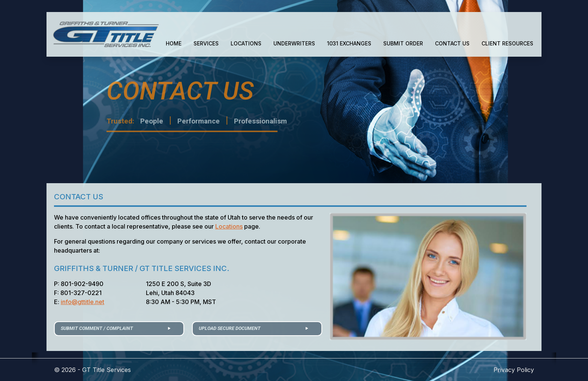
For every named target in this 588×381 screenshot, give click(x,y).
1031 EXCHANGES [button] (349, 43)
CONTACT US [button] (452, 43)
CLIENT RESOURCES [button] (507, 43)
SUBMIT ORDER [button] (403, 43)
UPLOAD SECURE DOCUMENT (254, 328)
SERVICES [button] (206, 43)
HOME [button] (174, 43)
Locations (229, 226)
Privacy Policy (514, 370)
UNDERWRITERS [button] (294, 43)
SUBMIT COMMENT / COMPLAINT (116, 328)
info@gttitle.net (82, 302)
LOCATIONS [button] (246, 43)
